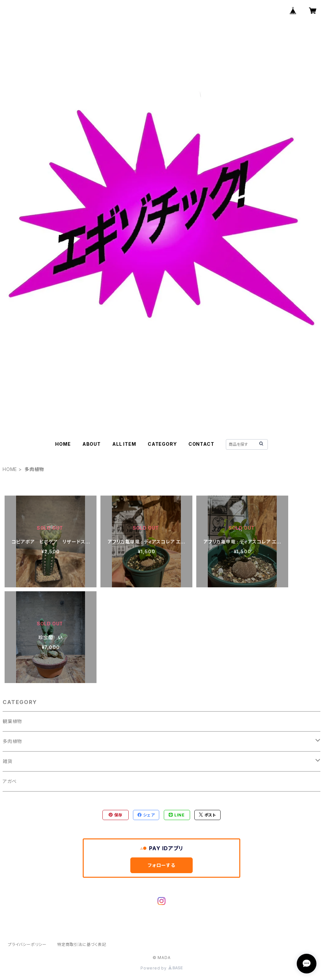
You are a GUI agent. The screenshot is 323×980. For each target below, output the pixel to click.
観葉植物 (12, 721)
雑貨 (8, 761)
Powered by (161, 968)
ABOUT (92, 444)
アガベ (10, 781)
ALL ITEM (124, 444)
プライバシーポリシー (27, 944)
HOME (63, 444)
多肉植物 (12, 741)
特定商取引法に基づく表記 (82, 944)
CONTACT (201, 444)
